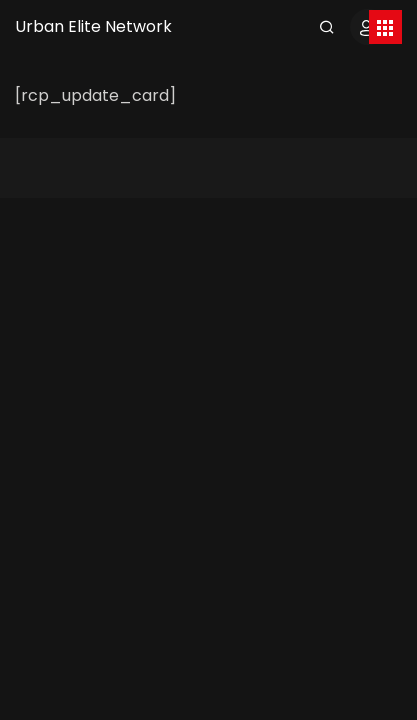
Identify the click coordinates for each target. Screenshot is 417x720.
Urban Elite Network (93, 26)
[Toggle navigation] (385, 26)
